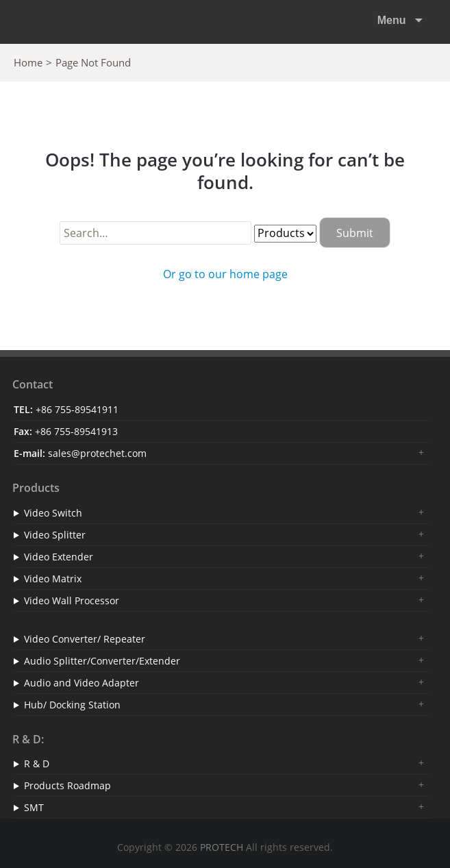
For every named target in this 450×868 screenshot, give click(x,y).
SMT (34, 807)
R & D (37, 764)
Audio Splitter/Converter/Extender (102, 661)
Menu (393, 20)
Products (36, 488)
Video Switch (53, 513)
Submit (355, 233)
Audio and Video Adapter (82, 683)
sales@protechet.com (97, 453)
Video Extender (59, 557)
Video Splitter (55, 535)
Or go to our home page (225, 274)
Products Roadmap (67, 785)
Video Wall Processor (72, 600)
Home (28, 62)
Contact (33, 384)
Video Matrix (53, 579)
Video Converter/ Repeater (85, 639)
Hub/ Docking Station (72, 705)
